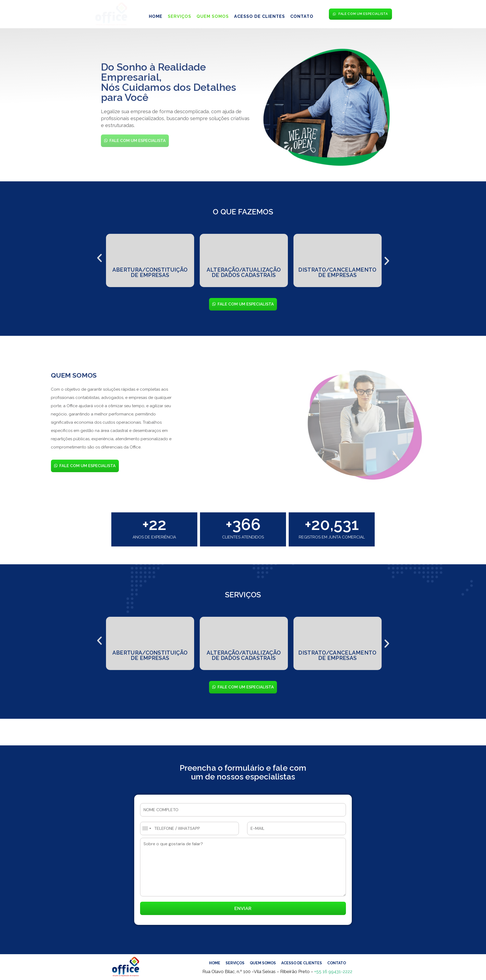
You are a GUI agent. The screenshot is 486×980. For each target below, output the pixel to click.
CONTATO (302, 15)
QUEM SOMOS (213, 15)
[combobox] (146, 828)
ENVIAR (243, 908)
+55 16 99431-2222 (333, 971)
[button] (99, 256)
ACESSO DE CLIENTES (260, 15)
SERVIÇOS (179, 15)
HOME (156, 15)
